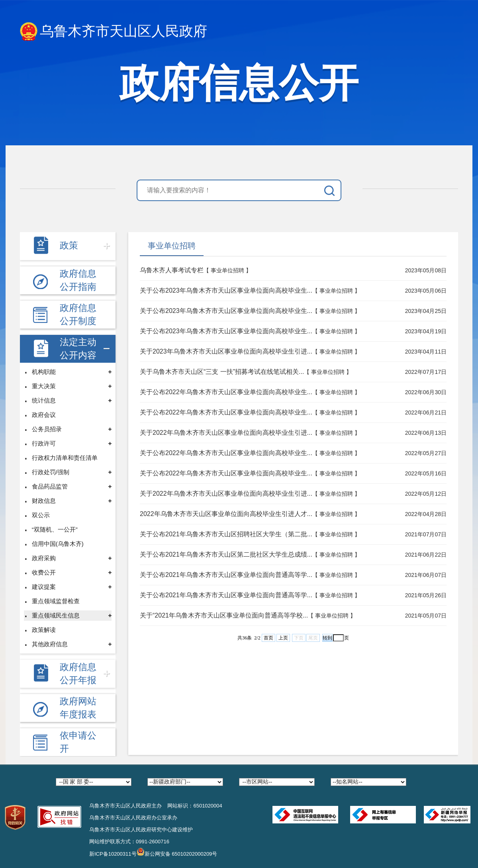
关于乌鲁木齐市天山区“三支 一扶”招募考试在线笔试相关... (222, 372)
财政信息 (44, 501)
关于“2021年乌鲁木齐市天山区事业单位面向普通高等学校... (224, 615)
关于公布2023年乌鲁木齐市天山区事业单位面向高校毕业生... (226, 290)
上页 (283, 638)
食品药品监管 (50, 486)
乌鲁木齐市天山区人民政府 (114, 32)
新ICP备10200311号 (113, 854)
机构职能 (44, 372)
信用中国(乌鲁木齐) (58, 544)
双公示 (41, 515)
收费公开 (44, 572)
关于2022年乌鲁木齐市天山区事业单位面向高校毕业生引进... (226, 433)
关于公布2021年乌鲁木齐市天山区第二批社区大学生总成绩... (226, 554)
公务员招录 (47, 429)
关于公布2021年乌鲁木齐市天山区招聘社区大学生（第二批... (226, 534)
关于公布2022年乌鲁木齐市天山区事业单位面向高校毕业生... (226, 392)
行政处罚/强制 (51, 472)
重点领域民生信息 (56, 615)
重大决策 (44, 386)
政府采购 (44, 558)
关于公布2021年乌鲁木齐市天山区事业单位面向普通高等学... (226, 575)
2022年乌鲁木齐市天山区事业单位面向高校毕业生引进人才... (226, 514)
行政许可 (44, 443)
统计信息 (44, 400)
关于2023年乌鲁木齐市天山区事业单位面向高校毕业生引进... (226, 351)
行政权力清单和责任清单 (65, 458)
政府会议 (44, 415)
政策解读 (44, 630)
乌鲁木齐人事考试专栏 (172, 270)
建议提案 (44, 587)
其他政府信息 (50, 644)
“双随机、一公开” (55, 529)
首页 (268, 638)
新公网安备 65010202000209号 (177, 852)
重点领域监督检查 (56, 601)
